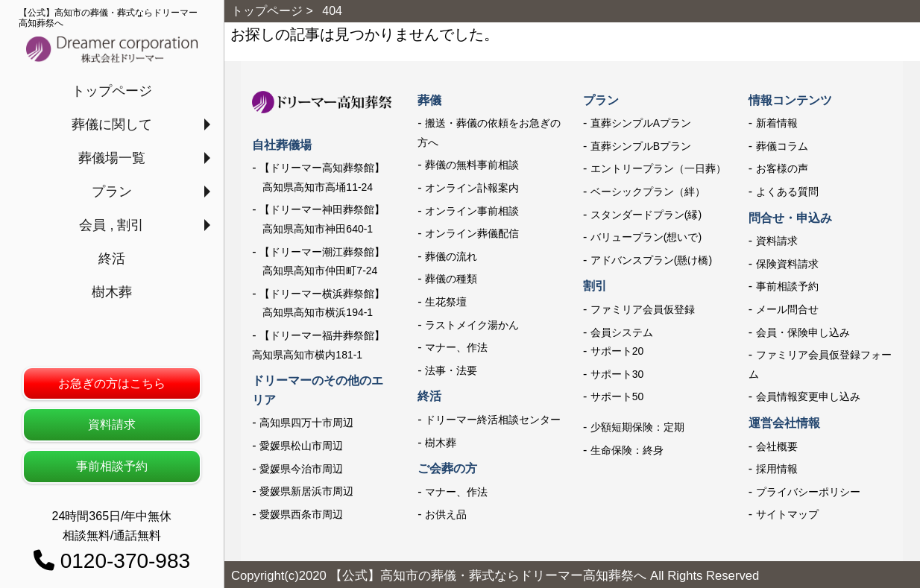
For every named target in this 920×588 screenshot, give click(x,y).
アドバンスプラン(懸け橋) (651, 260)
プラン (112, 192)
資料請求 (112, 424)
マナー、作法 (456, 347)
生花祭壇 (446, 302)
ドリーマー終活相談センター (493, 420)
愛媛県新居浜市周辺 (306, 491)
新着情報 (777, 123)
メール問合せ (787, 309)
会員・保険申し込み (803, 332)
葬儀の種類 (451, 279)
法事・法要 (451, 370)
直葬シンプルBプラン (641, 146)
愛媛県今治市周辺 (301, 469)
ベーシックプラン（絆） (648, 192)
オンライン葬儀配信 (472, 233)
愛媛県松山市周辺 (301, 446)
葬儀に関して (112, 124)
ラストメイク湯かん (472, 325)
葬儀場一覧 (112, 158)
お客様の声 (782, 168)
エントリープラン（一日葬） (658, 168)
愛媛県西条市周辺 (301, 514)
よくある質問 (787, 192)
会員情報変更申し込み (808, 396)
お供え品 (446, 514)
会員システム (622, 332)
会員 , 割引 (111, 225)
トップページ (112, 91)
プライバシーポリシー (808, 492)
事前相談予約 (112, 466)
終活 (112, 259)
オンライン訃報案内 (472, 188)
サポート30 (617, 374)
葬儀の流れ (451, 256)
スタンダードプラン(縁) (646, 215)
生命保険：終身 (627, 450)
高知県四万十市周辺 (306, 423)
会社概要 (777, 446)
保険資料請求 (787, 264)
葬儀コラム (782, 146)
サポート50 (617, 396)
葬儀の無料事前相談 (472, 165)
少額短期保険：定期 (637, 427)
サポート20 (617, 351)
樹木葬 (112, 292)
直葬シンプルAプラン (641, 123)
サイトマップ (787, 514)
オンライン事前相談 (472, 211)
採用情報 (777, 469)
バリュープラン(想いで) (646, 237)
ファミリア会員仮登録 (643, 309)
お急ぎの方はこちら (112, 383)
